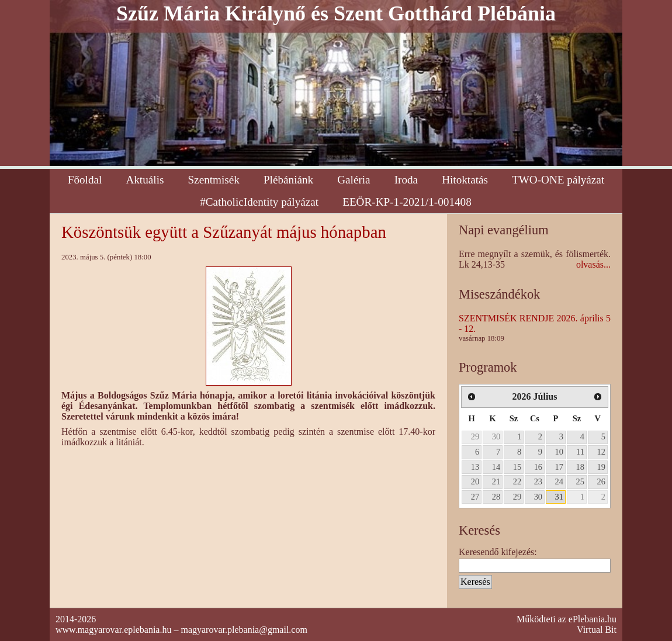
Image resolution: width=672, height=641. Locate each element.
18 (580, 467)
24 (559, 481)
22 (517, 481)
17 (559, 467)
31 (559, 497)
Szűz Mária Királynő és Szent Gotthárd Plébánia (336, 13)
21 (496, 481)
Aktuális (145, 180)
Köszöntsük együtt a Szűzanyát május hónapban (224, 232)
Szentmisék (213, 180)
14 (496, 467)
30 (496, 436)
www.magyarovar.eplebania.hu (113, 630)
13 (475, 467)
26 (601, 481)
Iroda (406, 180)
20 (475, 481)
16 (538, 467)
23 (538, 481)
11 (580, 452)
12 (601, 452)
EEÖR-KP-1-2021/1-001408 (407, 202)
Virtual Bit (597, 630)
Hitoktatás (465, 180)
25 (580, 481)
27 (475, 497)
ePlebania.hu (593, 619)
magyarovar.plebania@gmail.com (244, 630)
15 (517, 467)
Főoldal (85, 180)
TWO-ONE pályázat (558, 180)
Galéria (354, 180)
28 (496, 497)
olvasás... (593, 264)
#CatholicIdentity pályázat (259, 202)
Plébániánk (288, 180)
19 (601, 467)
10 (559, 452)
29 (475, 436)
